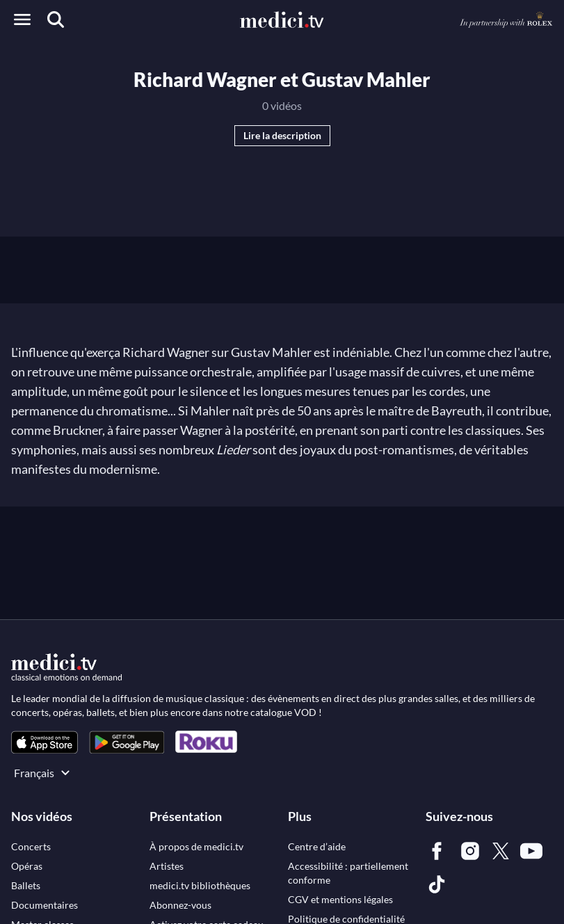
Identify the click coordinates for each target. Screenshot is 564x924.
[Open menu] (22, 19)
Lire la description (282, 135)
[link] (45, 742)
